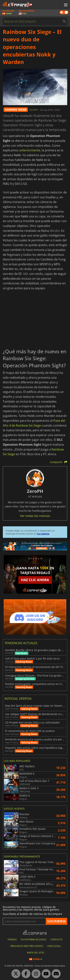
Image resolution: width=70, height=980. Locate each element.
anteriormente (30, 150)
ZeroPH (34, 110)
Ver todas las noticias (35, 516)
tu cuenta (43, 534)
